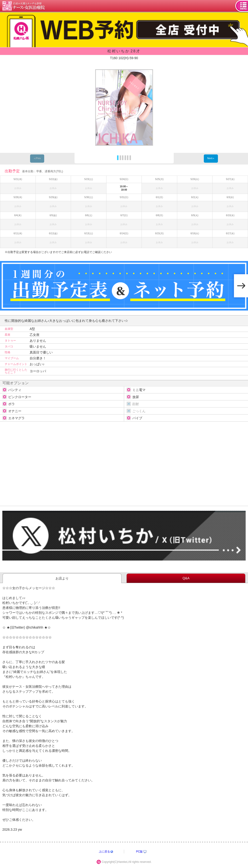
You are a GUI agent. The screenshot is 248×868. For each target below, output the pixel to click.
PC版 (140, 852)
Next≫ (211, 158)
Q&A (186, 578)
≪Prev (37, 158)
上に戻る (104, 852)
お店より (62, 578)
